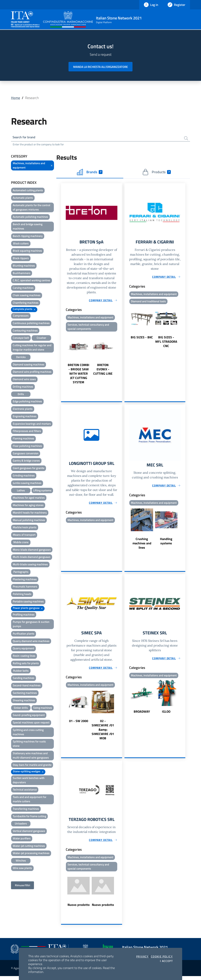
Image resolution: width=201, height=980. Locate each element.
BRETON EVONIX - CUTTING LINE (103, 371)
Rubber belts (21, 671)
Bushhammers (22, 274)
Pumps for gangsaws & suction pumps (31, 625)
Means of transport (24, 536)
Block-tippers (21, 259)
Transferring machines (26, 809)
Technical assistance (25, 790)
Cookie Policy (162, 956)
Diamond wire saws (24, 380)
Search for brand (26, 138)
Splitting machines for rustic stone (29, 745)
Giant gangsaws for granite (29, 469)
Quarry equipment (23, 649)
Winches (21, 861)
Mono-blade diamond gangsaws (32, 550)
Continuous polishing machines (31, 324)
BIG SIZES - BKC (142, 339)
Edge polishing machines (27, 402)
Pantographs (21, 573)
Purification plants (24, 634)
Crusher (41, 339)
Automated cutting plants (28, 191)
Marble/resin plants (25, 528)
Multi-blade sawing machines (30, 565)
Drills (21, 395)
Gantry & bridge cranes (26, 461)
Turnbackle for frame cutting (29, 817)
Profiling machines (24, 615)
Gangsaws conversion (26, 454)
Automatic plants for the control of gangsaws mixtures (32, 208)
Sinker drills (21, 708)
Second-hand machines (27, 686)
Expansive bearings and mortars (32, 424)
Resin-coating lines (24, 657)
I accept (166, 961)
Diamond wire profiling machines (32, 373)
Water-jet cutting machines (29, 847)
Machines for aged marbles (29, 499)
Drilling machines (23, 387)
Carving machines (23, 289)
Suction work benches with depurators (29, 781)
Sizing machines (43, 708)
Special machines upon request (31, 723)
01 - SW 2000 (79, 724)
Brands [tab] (90, 173)
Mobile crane (21, 543)
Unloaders (21, 824)
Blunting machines (24, 266)
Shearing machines (24, 701)
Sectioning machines (25, 694)
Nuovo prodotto (79, 909)
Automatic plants (23, 199)
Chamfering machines (26, 303)
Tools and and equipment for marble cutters (30, 800)
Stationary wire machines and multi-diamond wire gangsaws (31, 756)
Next (120, 361)
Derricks (21, 358)
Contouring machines (25, 331)
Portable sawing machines (28, 602)
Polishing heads (22, 595)
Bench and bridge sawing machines (28, 227)
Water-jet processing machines (31, 854)
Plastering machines (25, 580)
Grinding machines (24, 476)
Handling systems (166, 543)
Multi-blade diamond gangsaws (32, 558)
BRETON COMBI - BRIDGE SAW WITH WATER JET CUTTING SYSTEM (79, 375)
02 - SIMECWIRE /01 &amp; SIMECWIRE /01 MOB (103, 733)
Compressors (21, 316)
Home (16, 98)
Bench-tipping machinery (28, 237)
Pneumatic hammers (25, 587)
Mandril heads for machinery (30, 513)
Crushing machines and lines (142, 546)
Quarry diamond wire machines (31, 642)
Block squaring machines (27, 252)
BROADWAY (142, 715)
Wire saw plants (22, 869)
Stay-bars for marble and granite (32, 766)
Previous (63, 361)
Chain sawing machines (27, 296)
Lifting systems (42, 491)
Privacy (142, 956)
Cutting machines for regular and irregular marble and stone (32, 348)
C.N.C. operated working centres (32, 281)
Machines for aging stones (28, 506)
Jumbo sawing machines (27, 484)
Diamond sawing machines (29, 365)
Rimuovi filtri (22, 886)
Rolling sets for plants (26, 664)
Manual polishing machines (29, 521)
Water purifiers (22, 839)
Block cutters (21, 244)
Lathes (21, 491)
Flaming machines (23, 439)
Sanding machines (24, 679)
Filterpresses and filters (27, 432)
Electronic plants (23, 410)
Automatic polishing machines (30, 218)
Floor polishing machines (27, 447)
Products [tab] (157, 173)
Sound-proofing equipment (29, 716)
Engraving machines (25, 417)
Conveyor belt (21, 339)
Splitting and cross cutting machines (28, 733)
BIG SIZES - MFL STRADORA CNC (166, 343)
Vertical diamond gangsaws (29, 832)
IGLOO (166, 715)
